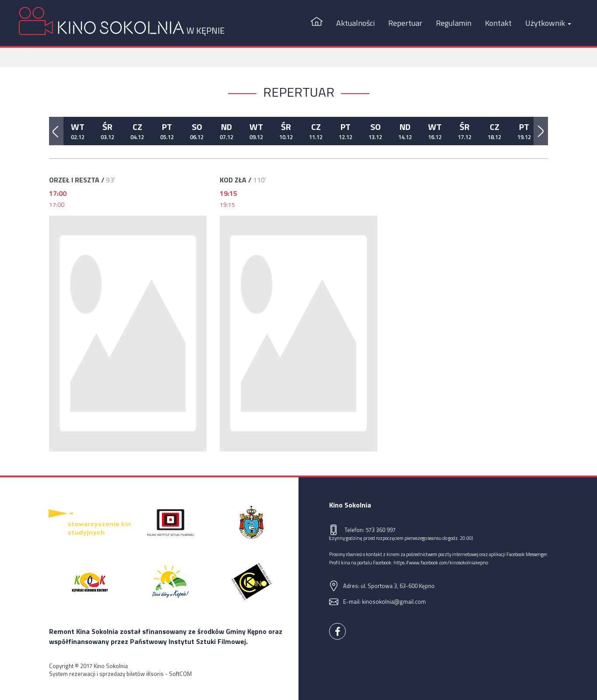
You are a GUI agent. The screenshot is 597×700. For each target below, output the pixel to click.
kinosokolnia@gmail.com (394, 602)
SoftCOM (180, 674)
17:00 (57, 205)
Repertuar (405, 23)
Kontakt (498, 23)
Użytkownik (548, 23)
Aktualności (355, 23)
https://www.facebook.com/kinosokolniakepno (441, 562)
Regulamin (454, 23)
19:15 (227, 205)
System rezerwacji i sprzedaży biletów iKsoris (106, 674)
